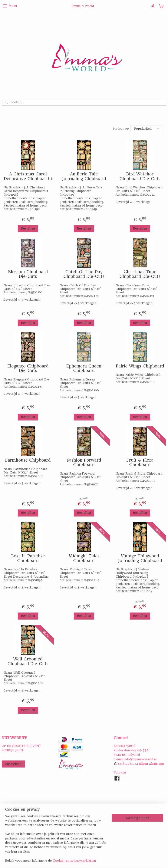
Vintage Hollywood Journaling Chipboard (140, 558)
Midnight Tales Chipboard (84, 558)
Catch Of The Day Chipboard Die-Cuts (84, 274)
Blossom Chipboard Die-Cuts (28, 274)
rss (111, 860)
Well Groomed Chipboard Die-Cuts (28, 661)
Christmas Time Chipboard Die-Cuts (140, 274)
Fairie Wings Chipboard (140, 366)
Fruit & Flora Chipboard (140, 463)
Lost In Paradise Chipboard (28, 558)
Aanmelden (13, 764)
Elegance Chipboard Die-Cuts (28, 368)
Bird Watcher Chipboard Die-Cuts (140, 176)
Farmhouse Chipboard (28, 460)
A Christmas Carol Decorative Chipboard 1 (28, 176)
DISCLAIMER (67, 826)
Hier (5, 835)
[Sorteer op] (147, 129)
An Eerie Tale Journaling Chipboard (84, 176)
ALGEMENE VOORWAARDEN (79, 822)
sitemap (101, 860)
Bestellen (28, 228)
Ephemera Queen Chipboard (84, 368)
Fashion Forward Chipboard (84, 463)
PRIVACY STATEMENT (74, 817)
